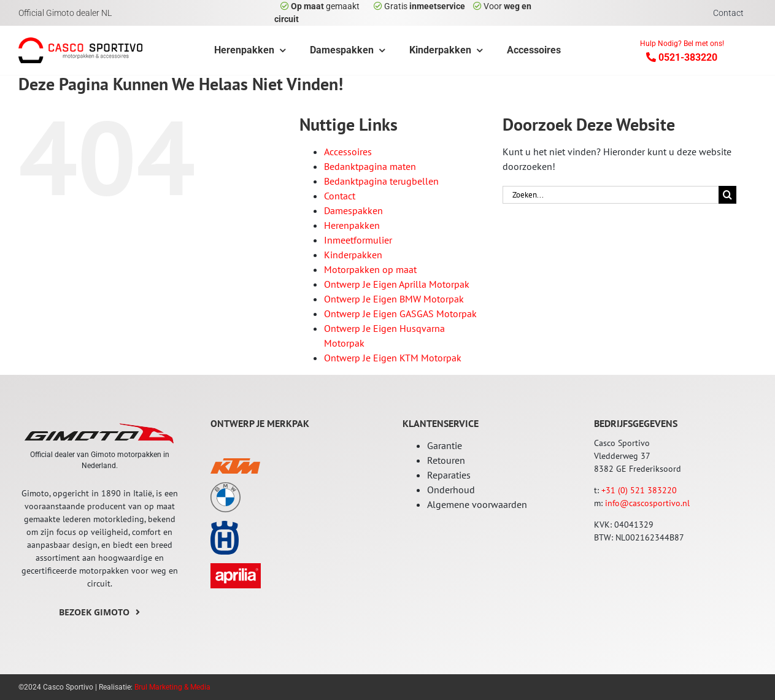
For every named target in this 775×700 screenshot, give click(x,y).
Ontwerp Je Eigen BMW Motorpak (394, 299)
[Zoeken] (727, 195)
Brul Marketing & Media (172, 687)
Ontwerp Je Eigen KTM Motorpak (393, 358)
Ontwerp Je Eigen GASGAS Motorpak (400, 313)
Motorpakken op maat (370, 269)
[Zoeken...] (611, 195)
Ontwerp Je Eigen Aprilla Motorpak (397, 284)
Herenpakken (352, 225)
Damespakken (353, 210)
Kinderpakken (353, 255)
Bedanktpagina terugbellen (381, 181)
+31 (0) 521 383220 (639, 490)
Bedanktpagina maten (370, 166)
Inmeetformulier (358, 240)
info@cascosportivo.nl (647, 503)
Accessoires (348, 152)
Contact (340, 196)
